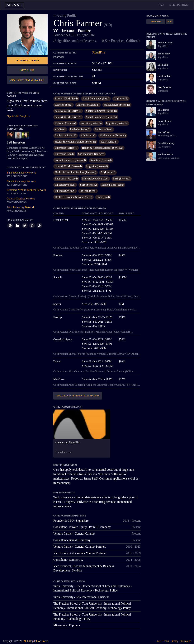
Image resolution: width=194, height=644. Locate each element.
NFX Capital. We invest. (36, 641)
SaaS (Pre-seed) (122, 179)
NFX (41, 148)
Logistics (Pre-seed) (97, 166)
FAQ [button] (161, 5)
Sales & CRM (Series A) (68, 117)
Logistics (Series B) (117, 123)
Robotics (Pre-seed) (101, 160)
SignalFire (99, 52)
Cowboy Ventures (17, 155)
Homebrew (26, 151)
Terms (166, 641)
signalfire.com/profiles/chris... (78, 41)
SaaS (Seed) (103, 197)
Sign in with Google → (19, 116)
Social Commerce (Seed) (96, 99)
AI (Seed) (60, 129)
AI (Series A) (88, 136)
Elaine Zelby (164, 54)
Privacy (174, 641)
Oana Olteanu (164, 121)
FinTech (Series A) (65, 191)
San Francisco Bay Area (91, 154)
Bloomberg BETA (167, 136)
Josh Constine (165, 87)
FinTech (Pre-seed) (65, 185)
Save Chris (27, 70)
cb (39, 226)
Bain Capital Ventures (168, 158)
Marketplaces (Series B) (117, 105)
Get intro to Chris (27, 61)
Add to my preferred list (27, 80)
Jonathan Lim (164, 76)
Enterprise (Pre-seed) (66, 179)
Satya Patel (13, 151)
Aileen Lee (40, 151)
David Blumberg (166, 143)
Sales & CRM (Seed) (66, 99)
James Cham (164, 132)
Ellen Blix (163, 65)
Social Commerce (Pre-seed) (70, 160)
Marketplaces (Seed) (113, 185)
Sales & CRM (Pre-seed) (68, 166)
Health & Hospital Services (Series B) (75, 142)
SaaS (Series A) (88, 185)
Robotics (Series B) (91, 123)
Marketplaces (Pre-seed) (95, 179)
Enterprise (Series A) (66, 148)
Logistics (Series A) (66, 136)
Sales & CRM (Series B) (68, 111)
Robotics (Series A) (65, 123)
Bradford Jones (165, 42)
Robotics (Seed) (64, 105)
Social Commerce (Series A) (101, 117)
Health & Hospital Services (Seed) (73, 197)
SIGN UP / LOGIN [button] (179, 5)
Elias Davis (163, 110)
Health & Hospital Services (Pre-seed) (76, 172)
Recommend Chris (157, 16)
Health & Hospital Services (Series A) (102, 148)
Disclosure (186, 641)
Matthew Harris (165, 154)
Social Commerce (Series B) (101, 111)
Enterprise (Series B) (88, 105)
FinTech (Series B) (80, 129)
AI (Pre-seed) (108, 172)
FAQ (158, 641)
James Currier (29, 148)
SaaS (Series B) (109, 142)
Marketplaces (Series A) (113, 136)
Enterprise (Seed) (64, 154)
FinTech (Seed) (88, 191)
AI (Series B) (121, 99)
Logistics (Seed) (104, 129)
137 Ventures (164, 147)
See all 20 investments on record (78, 396)
